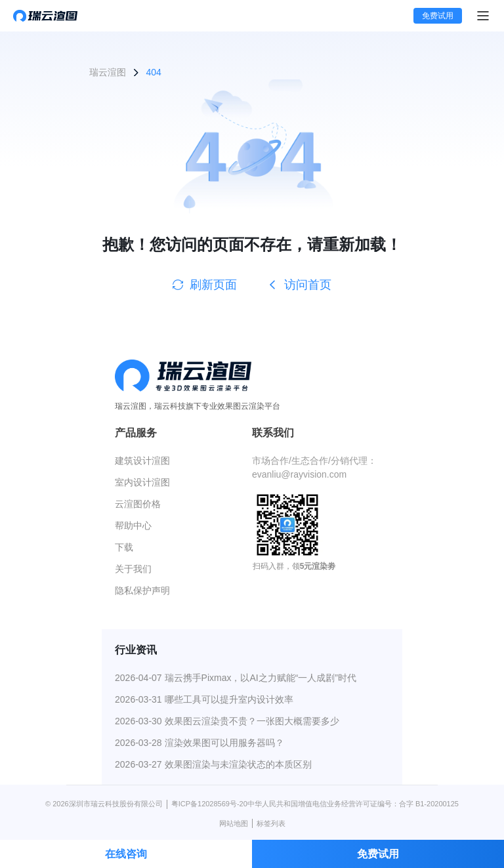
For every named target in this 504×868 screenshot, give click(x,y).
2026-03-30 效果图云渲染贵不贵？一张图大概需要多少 (227, 721)
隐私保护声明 (142, 590)
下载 (124, 547)
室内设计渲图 (142, 482)
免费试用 (438, 16)
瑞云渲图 (108, 72)
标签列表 (271, 823)
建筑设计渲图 (142, 461)
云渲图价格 (138, 504)
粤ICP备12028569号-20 (209, 804)
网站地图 (234, 823)
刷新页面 (205, 285)
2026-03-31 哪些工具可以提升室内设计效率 (204, 699)
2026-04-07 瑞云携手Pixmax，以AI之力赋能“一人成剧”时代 (236, 678)
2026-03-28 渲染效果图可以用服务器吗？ (199, 743)
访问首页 (299, 285)
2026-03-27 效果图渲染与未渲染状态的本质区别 (213, 764)
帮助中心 (133, 526)
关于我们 (133, 569)
